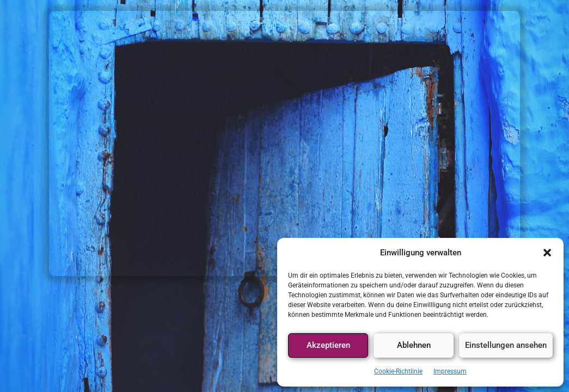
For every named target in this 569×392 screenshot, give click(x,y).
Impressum (450, 371)
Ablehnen (414, 345)
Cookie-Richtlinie (398, 371)
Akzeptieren (328, 345)
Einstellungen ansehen (506, 345)
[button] (547, 253)
